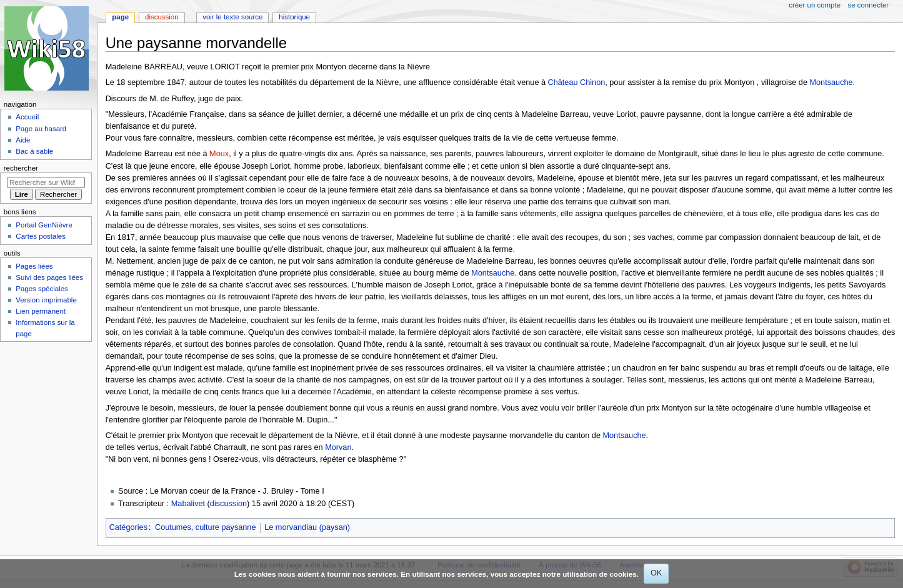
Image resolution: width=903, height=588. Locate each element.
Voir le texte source (232, 17)
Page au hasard (41, 129)
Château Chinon (577, 82)
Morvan (338, 447)
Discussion (162, 17)
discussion (228, 504)
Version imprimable (46, 300)
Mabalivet (188, 504)
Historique (294, 17)
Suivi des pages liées (49, 277)
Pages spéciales (42, 289)
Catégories (128, 527)
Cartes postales (41, 236)
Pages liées (34, 266)
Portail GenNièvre (44, 225)
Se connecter (869, 5)
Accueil (27, 117)
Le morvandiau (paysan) (307, 527)
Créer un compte (815, 5)
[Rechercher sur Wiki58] (46, 182)
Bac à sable (34, 151)
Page (120, 17)
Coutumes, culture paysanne (206, 527)
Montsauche (831, 82)
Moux (219, 154)
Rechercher (21, 168)
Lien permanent (41, 311)
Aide (23, 140)
